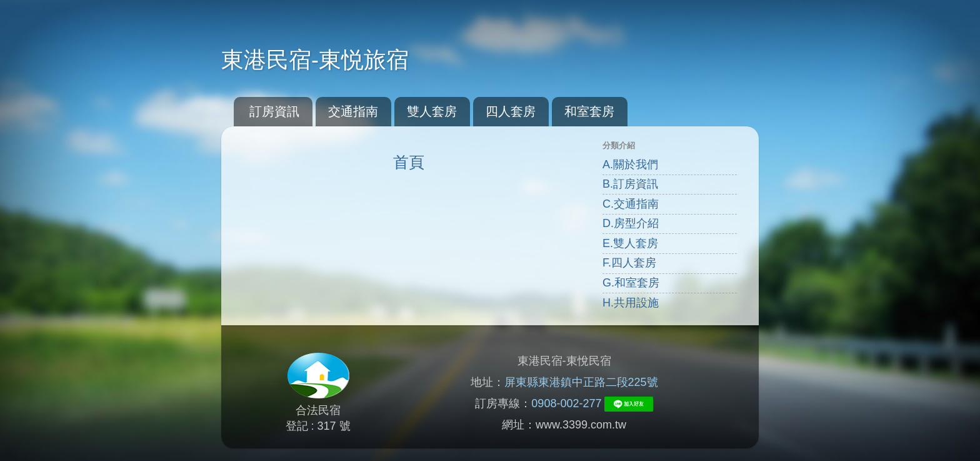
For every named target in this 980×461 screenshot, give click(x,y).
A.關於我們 (630, 165)
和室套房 (589, 111)
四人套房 (511, 111)
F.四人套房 (629, 263)
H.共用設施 (631, 303)
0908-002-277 (566, 403)
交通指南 (353, 111)
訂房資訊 (274, 111)
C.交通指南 (631, 204)
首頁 (409, 162)
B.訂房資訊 (630, 184)
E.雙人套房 (630, 243)
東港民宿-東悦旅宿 (315, 60)
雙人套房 (432, 111)
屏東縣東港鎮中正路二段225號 (581, 382)
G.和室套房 (631, 283)
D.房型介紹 (631, 223)
